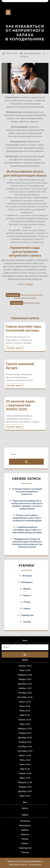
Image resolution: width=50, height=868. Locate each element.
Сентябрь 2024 (25, 751)
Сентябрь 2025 (25, 697)
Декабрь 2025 (25, 684)
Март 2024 (25, 778)
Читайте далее (15, 348)
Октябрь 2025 (25, 693)
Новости (27, 595)
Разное (30, 284)
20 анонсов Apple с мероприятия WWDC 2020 (20, 405)
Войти (25, 808)
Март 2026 (25, 670)
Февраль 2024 (25, 782)
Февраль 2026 (25, 675)
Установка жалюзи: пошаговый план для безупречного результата (27, 491)
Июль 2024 (25, 760)
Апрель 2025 (25, 720)
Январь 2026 (25, 679)
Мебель (27, 589)
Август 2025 (25, 702)
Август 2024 (25, 755)
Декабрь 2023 (25, 791)
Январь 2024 (25, 787)
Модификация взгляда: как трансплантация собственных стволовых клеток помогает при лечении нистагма (27, 543)
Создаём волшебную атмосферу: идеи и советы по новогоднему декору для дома (27, 530)
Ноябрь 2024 (25, 742)
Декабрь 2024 (25, 737)
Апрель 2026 (25, 666)
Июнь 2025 (25, 711)
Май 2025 (25, 715)
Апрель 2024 (25, 773)
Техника (27, 622)
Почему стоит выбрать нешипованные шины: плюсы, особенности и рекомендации (27, 518)
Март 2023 (25, 796)
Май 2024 (25, 769)
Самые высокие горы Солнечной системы (23, 328)
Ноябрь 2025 (25, 688)
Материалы (27, 582)
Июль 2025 (25, 706)
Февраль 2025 (25, 729)
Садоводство (27, 615)
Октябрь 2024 (25, 746)
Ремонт (27, 609)
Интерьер (27, 576)
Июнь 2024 (25, 764)
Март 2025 (25, 724)
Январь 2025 (25, 733)
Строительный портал (25, 7)
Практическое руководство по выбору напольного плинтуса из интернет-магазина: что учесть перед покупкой (27, 505)
